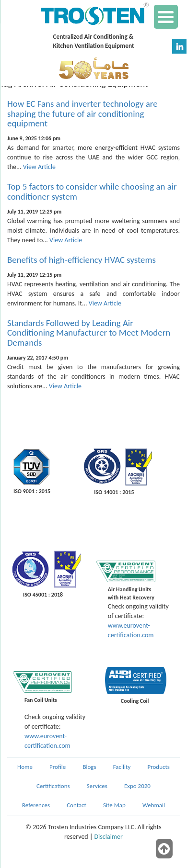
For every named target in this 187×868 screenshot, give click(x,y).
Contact (76, 805)
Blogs (89, 767)
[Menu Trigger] (166, 17)
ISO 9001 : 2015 (32, 491)
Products (158, 767)
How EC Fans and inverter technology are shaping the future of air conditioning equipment (82, 114)
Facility (122, 767)
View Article (39, 167)
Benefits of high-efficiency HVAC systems (82, 260)
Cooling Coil (135, 701)
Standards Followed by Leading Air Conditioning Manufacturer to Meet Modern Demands (89, 333)
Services (97, 786)
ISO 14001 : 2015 (114, 492)
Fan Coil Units (41, 700)
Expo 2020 (137, 786)
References (36, 805)
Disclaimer (109, 837)
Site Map (114, 805)
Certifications (53, 786)
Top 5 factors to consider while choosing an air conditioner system (92, 192)
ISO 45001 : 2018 (43, 595)
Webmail (154, 805)
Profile (58, 767)
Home (25, 767)
